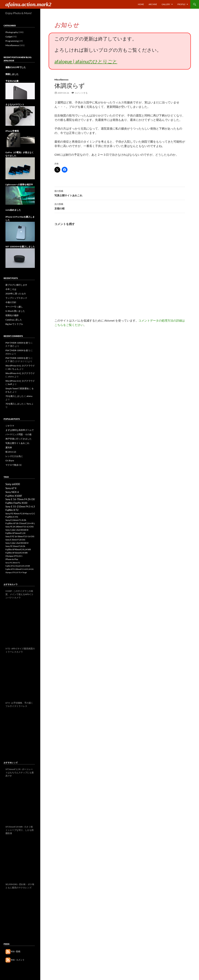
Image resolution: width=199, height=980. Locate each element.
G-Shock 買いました (15, 311)
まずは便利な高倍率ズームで (20, 430)
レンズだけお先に (14, 456)
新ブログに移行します (16, 285)
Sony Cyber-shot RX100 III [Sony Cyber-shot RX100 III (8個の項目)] (17, 530)
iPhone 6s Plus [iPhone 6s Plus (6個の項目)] (12, 559)
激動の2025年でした (16, 67)
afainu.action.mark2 (28, 4)
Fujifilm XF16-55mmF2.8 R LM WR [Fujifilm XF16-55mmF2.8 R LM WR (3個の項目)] (18, 566)
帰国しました (12, 74)
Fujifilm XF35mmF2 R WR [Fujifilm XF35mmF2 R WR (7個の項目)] (17, 553)
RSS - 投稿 (13, 951)
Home (141, 4)
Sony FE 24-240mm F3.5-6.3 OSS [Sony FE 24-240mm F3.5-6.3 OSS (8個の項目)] (20, 527)
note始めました (13, 210)
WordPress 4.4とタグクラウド (20, 366)
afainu (29, 396)
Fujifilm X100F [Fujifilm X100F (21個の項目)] (14, 496)
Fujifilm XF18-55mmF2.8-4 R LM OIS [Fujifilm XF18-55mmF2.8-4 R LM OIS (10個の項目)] (23, 523)
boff (10, 384)
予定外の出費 (12, 81)
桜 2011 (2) (11, 452)
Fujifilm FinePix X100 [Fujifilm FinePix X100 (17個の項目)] (16, 503)
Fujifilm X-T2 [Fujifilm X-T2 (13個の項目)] (12, 510)
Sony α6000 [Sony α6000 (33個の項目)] (13, 484)
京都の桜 (120, 206)
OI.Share (10, 461)
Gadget (9, 37)
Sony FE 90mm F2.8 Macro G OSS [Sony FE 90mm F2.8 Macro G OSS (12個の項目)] (21, 514)
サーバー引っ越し (14, 307)
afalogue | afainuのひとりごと (86, 61)
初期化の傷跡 (12, 315)
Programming (12, 41)
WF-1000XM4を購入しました (20, 247)
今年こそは (11, 289)
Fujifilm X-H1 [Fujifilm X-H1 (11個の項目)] (12, 517)
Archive (153, 4)
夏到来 (9, 447)
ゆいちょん (13, 369)
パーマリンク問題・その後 (19, 434)
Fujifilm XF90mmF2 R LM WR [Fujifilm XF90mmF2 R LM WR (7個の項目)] (18, 549)
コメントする (81, 93)
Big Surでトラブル (14, 324)
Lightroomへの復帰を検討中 (19, 184)
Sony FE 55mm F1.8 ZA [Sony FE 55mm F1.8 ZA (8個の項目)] (15, 546)
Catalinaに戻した (14, 320)
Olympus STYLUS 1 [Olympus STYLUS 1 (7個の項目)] (14, 556)
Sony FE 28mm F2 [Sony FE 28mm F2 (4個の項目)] (13, 563)
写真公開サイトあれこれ (120, 193)
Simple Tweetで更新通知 (17, 388)
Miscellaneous (61, 80)
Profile (181, 4)
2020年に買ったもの (16, 294)
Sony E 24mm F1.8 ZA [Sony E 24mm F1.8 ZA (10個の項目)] (16, 520)
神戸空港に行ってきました (19, 439)
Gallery (166, 4)
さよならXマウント (15, 104)
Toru (29, 404)
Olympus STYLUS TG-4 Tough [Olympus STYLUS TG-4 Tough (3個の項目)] (16, 572)
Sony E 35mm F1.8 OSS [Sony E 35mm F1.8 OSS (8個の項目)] (15, 540)
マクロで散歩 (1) (14, 465)
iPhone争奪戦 (12, 131)
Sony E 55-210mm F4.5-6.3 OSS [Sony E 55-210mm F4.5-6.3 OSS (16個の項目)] (23, 507)
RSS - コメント (15, 960)
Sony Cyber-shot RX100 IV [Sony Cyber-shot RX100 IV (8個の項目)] (17, 543)
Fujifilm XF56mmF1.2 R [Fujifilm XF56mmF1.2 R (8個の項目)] (15, 533)
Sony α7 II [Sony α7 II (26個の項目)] (11, 488)
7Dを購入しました (15, 396)
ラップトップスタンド (16, 298)
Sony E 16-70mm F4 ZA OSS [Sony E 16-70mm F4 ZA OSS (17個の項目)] (20, 499)
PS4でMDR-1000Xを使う (18, 343)
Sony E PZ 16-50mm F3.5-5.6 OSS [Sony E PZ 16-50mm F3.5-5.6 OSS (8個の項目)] (20, 536)
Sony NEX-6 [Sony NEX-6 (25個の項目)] (12, 492)
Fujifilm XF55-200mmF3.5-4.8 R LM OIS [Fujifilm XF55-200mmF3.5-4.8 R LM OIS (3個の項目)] (20, 569)
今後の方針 (11, 302)
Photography (12, 32)
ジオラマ (10, 426)
